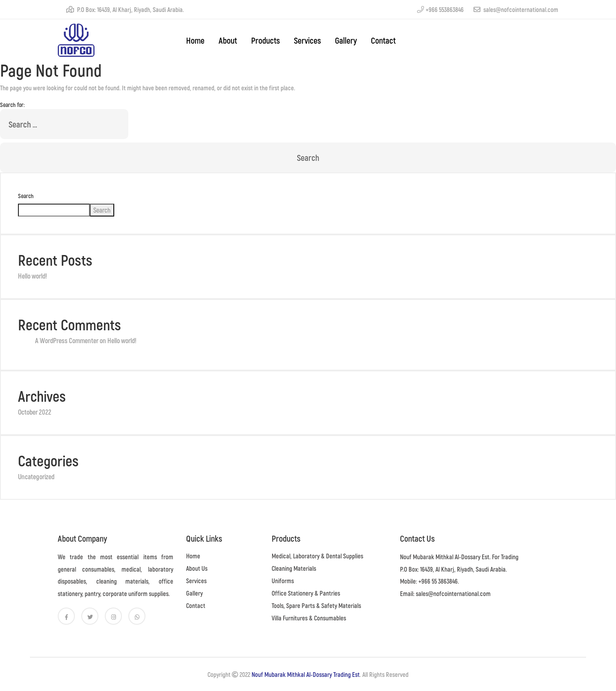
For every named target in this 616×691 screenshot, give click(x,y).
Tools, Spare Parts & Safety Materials (316, 605)
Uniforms (283, 581)
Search (26, 196)
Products (265, 40)
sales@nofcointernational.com (516, 9)
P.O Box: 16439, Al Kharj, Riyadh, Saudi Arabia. (125, 9)
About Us (197, 568)
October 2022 (35, 412)
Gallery (346, 40)
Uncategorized (36, 476)
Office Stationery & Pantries (306, 593)
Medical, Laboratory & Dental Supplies (317, 556)
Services (307, 40)
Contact (383, 40)
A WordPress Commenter (67, 340)
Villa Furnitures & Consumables (309, 618)
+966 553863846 (440, 9)
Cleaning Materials (294, 568)
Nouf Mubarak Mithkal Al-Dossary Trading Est (306, 674)
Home (193, 556)
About (228, 40)
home (195, 40)
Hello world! (33, 276)
